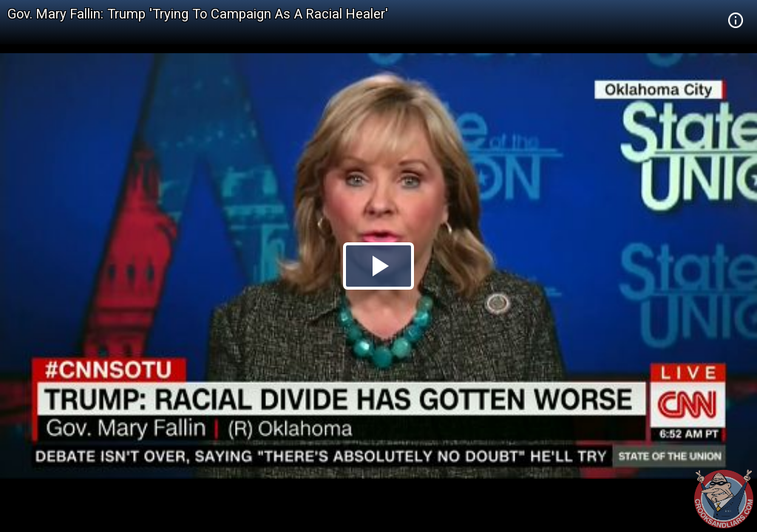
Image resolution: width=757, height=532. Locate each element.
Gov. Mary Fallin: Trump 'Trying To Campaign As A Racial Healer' (198, 14)
